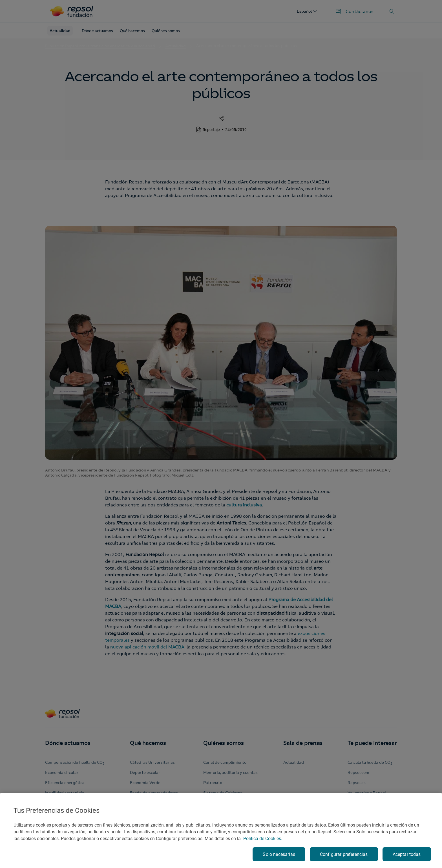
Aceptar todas (407, 854)
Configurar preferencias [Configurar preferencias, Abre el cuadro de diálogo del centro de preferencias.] (344, 854)
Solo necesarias (279, 854)
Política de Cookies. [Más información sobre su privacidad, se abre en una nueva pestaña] (263, 839)
